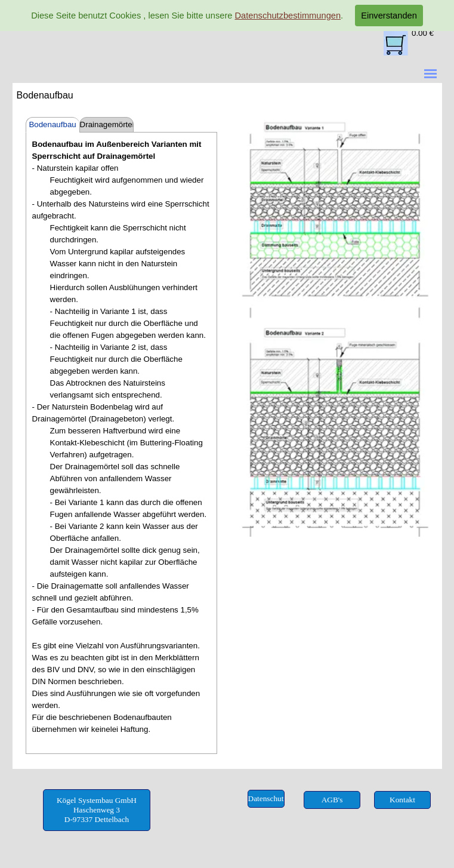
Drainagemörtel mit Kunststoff (107, 126)
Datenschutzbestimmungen (288, 16)
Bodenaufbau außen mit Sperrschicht (52, 126)
